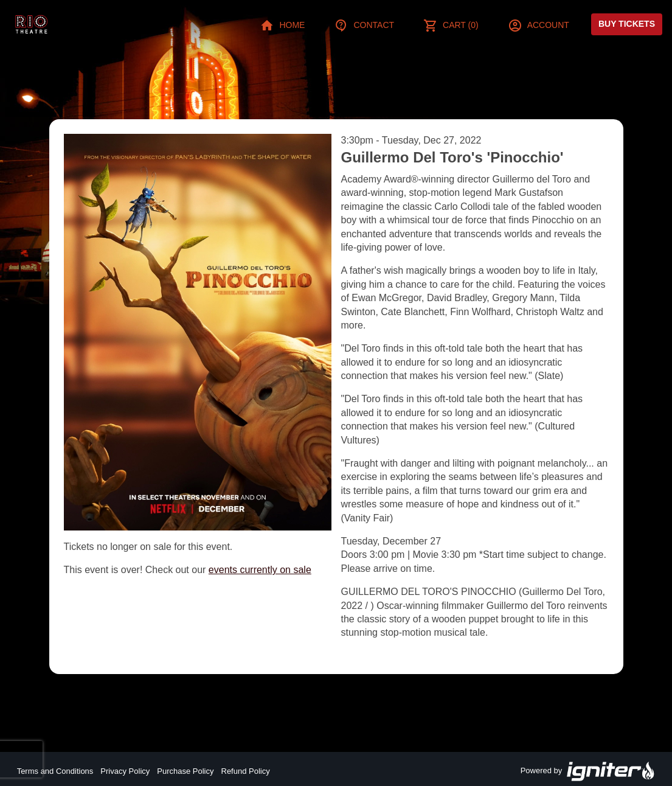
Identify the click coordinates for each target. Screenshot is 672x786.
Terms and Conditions (55, 771)
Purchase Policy (185, 771)
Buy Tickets (627, 24)
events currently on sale (260, 570)
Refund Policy (246, 771)
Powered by (588, 771)
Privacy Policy (125, 771)
